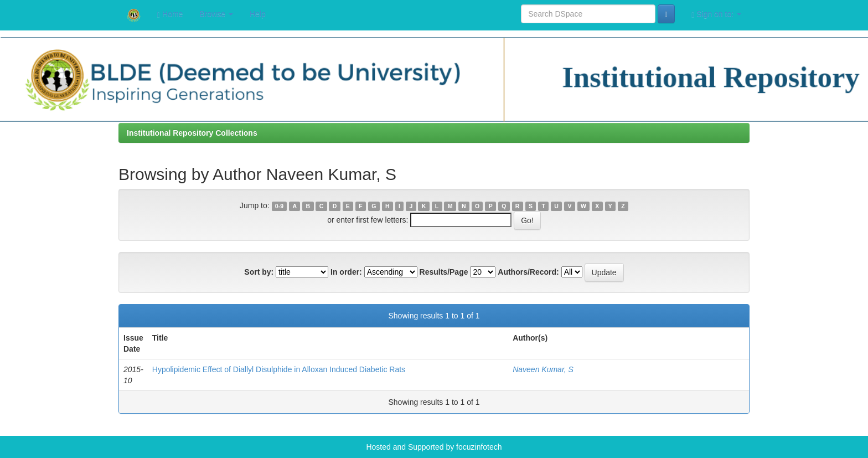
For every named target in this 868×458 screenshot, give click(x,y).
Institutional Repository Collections (192, 133)
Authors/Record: (528, 272)
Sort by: (259, 272)
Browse (216, 14)
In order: (346, 272)
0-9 (279, 206)
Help (258, 14)
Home (170, 14)
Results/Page (444, 272)
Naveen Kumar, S (543, 369)
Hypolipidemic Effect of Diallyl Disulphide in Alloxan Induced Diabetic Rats (279, 369)
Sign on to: (716, 14)
